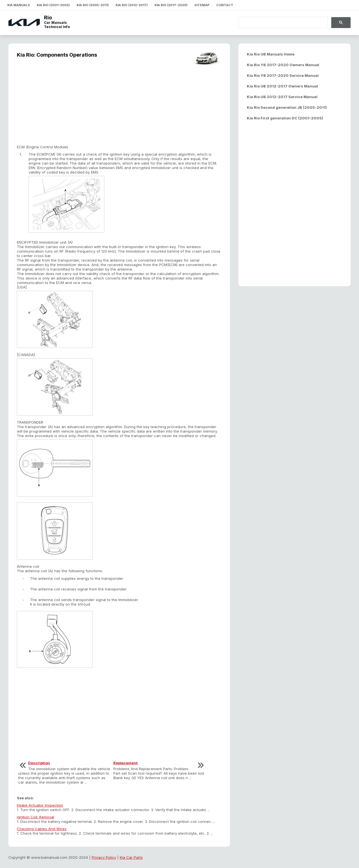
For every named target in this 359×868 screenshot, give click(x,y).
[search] (280, 22)
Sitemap (202, 5)
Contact (225, 5)
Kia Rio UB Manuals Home (271, 54)
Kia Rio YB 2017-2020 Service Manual (283, 75)
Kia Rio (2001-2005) (53, 5)
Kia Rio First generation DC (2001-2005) (285, 118)
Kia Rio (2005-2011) (93, 5)
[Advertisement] (119, 105)
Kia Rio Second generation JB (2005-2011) (287, 107)
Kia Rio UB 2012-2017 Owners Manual (282, 86)
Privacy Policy (104, 857)
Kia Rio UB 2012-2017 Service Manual (282, 97)
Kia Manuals (19, 5)
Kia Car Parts (131, 857)
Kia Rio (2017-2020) (171, 5)
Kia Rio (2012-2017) (132, 5)
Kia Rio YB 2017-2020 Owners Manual (283, 65)
